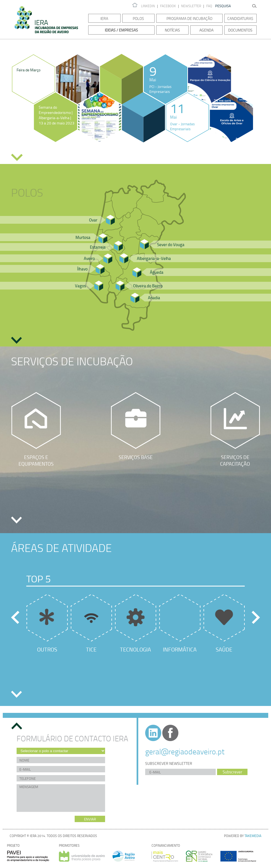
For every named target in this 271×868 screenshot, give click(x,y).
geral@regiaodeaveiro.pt (185, 751)
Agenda (206, 30)
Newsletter (191, 6)
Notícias (172, 30)
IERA (104, 18)
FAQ (209, 6)
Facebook (168, 6)
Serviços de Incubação (72, 361)
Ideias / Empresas (121, 30)
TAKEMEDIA (253, 836)
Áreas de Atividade (61, 548)
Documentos (240, 30)
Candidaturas (240, 18)
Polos (138, 18)
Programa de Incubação (189, 18)
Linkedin (148, 6)
